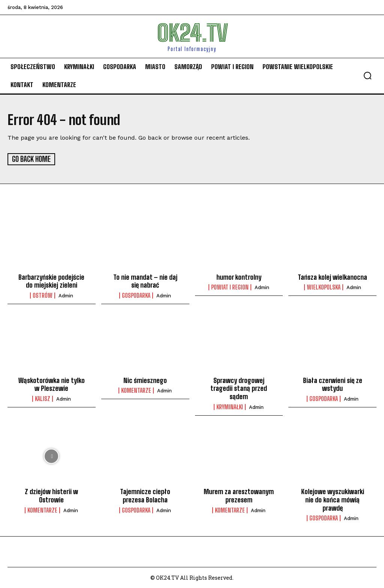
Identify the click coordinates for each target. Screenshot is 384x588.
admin (66, 295)
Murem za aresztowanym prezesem (239, 495)
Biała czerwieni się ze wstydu (333, 384)
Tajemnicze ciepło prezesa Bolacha (145, 495)
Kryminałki (230, 406)
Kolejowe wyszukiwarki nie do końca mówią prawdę (333, 499)
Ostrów (43, 295)
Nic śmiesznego (145, 380)
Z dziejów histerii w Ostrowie (51, 495)
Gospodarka (136, 295)
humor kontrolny (239, 276)
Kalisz (43, 398)
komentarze (136, 390)
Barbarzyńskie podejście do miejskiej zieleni (51, 280)
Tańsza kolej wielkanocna (332, 276)
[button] (367, 75)
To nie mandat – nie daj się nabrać (145, 280)
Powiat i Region (230, 287)
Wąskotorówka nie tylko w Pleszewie (52, 384)
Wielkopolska (324, 287)
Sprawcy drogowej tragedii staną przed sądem (239, 388)
